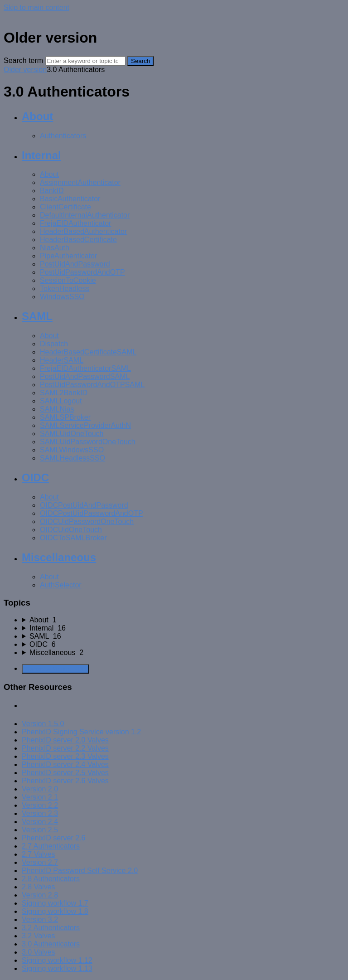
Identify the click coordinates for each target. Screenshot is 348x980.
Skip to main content (36, 7)
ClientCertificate (65, 207)
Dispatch (54, 344)
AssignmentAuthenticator (80, 182)
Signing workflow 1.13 (57, 968)
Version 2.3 (40, 813)
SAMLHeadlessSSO (72, 458)
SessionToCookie (68, 280)
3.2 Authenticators (51, 928)
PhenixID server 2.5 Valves (65, 773)
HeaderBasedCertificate (78, 240)
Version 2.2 (40, 805)
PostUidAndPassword (75, 264)
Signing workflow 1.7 (55, 903)
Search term (23, 61)
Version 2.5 (40, 830)
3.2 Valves (39, 936)
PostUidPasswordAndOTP (82, 272)
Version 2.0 (40, 789)
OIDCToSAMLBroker (73, 538)
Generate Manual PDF (56, 669)
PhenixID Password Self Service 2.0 (80, 871)
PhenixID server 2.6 (54, 838)
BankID (52, 191)
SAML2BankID (64, 393)
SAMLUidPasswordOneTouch (88, 442)
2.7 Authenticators (51, 846)
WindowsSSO (62, 297)
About (37, 116)
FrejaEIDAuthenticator (75, 223)
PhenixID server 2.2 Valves (65, 748)
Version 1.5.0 (43, 724)
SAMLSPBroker (65, 417)
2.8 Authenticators (51, 879)
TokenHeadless (65, 289)
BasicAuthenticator (70, 199)
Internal (41, 155)
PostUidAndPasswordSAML (85, 376)
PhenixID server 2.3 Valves (65, 756)
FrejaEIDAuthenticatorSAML (85, 368)
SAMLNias (57, 409)
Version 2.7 (40, 862)
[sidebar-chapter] (183, 620)
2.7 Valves (39, 854)
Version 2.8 (40, 895)
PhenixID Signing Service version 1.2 (81, 732)
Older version (25, 70)
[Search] (85, 61)
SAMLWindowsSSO (72, 450)
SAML (37, 316)
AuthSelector (61, 585)
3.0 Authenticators (51, 944)
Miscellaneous (59, 557)
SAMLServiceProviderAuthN (85, 425)
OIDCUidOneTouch (71, 530)
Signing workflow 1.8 (55, 911)
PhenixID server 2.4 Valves (65, 764)
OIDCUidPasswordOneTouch (87, 522)
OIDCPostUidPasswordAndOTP (92, 513)
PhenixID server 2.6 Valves (65, 781)
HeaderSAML (62, 360)
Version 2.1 (40, 797)
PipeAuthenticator (68, 256)
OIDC (35, 478)
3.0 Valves (39, 952)
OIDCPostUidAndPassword (84, 505)
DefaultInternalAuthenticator (85, 215)
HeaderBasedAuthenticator (83, 231)
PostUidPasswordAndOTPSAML (92, 385)
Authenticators (63, 136)
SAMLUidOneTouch (72, 434)
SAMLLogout (61, 401)
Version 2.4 (40, 822)
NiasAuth (55, 248)
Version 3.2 (40, 919)
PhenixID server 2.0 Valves (65, 740)
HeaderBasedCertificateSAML (88, 352)
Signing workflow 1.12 (57, 960)
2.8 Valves (39, 887)
